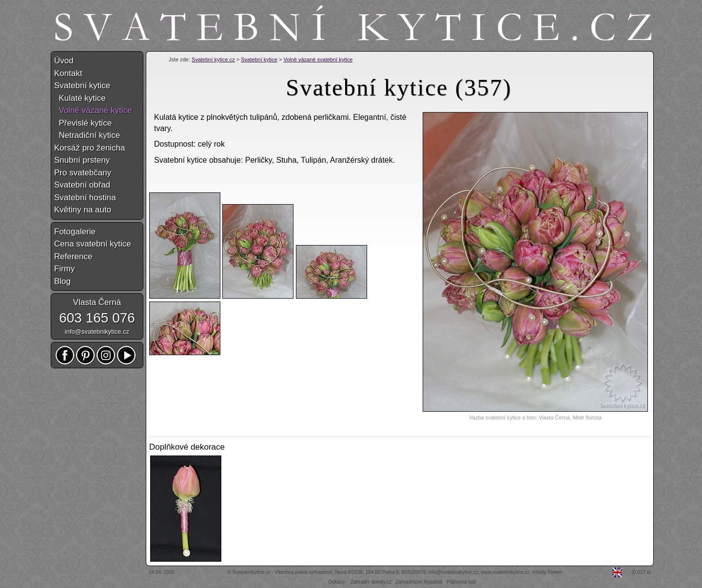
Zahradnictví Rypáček (419, 582)
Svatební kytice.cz (213, 59)
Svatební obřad (82, 185)
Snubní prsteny (82, 160)
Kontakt (68, 73)
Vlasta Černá (97, 302)
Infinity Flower (547, 572)
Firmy (64, 269)
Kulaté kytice (80, 98)
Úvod (64, 61)
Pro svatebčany (83, 173)
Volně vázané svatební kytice (318, 59)
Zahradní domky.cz (371, 582)
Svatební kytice (259, 59)
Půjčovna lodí (461, 582)
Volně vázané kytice (93, 110)
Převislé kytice (83, 123)
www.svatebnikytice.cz (505, 572)
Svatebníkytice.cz (252, 572)
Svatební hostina (85, 198)
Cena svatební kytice (93, 244)
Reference (73, 256)
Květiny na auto (83, 210)
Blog (62, 281)
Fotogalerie (75, 232)
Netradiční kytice (87, 135)
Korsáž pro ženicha (90, 148)
